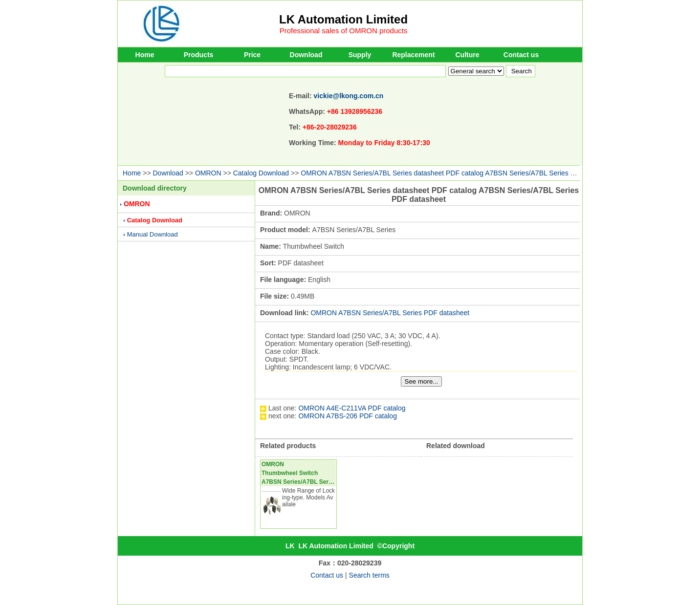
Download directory (155, 188)
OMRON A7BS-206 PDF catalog (348, 416)
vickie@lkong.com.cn (349, 96)
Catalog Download (261, 173)
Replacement (413, 55)
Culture (468, 55)
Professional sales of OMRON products (344, 31)
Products (199, 55)
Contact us (521, 55)
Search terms (369, 575)
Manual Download (153, 234)
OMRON (208, 173)
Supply (360, 55)
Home (145, 55)
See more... (422, 381)
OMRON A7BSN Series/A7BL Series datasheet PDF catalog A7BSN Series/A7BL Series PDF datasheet (458, 173)
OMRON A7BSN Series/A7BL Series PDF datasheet (390, 313)
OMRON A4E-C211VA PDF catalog (352, 408)
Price (252, 55)
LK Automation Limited (343, 19)
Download (306, 55)
